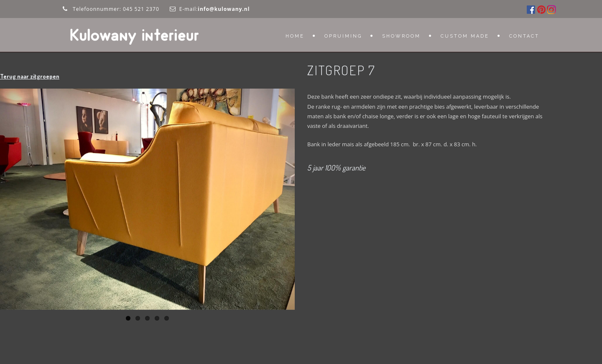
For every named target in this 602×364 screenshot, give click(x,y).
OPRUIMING (343, 36)
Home (295, 36)
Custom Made (465, 36)
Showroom (401, 36)
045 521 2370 (141, 9)
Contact (524, 36)
